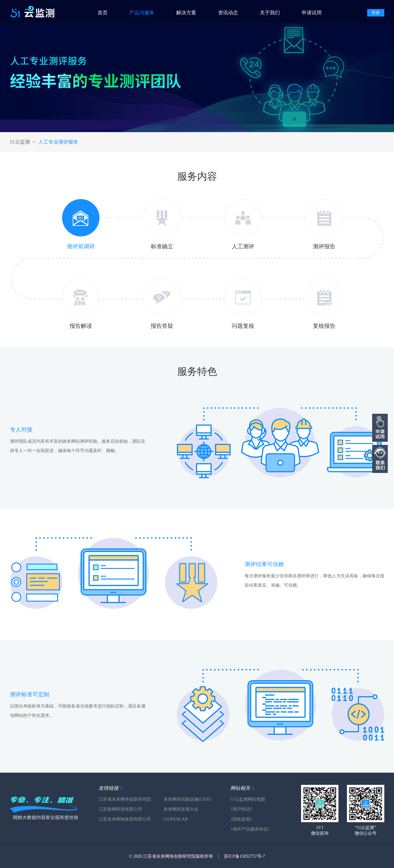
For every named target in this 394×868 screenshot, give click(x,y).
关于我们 (270, 13)
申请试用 (312, 13)
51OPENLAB (176, 819)
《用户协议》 (241, 809)
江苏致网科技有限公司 (120, 809)
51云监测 (20, 142)
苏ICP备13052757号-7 (244, 856)
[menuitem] (109, 12)
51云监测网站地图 (248, 799)
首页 (103, 13)
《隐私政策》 (241, 819)
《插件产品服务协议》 (250, 829)
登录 (376, 13)
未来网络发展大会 (181, 809)
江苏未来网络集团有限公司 (125, 819)
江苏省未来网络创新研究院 (125, 799)
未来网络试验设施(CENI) (187, 799)
